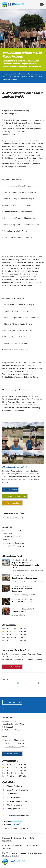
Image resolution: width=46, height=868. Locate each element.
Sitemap (18, 838)
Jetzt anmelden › (12, 503)
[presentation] (14, 5)
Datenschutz (29, 838)
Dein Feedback (12, 702)
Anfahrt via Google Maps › (20, 815)
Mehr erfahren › (10, 490)
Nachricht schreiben (12, 754)
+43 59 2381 (11, 546)
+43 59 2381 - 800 (13, 747)
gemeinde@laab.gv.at (15, 543)
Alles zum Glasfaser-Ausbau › (22, 78)
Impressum (7, 841)
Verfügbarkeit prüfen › (15, 496)
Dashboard (7, 838)
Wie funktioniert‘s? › (12, 667)
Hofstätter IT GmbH (11, 856)
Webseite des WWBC (15, 517)
